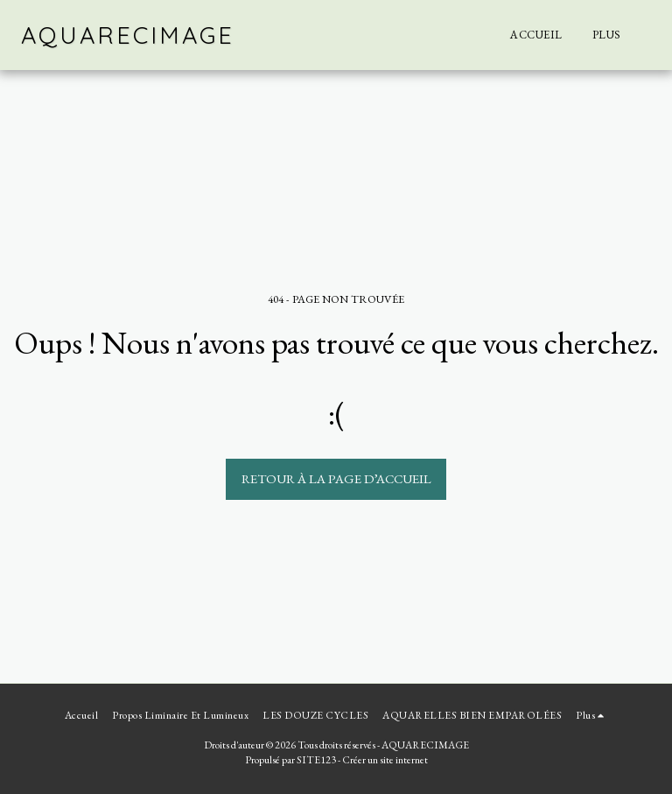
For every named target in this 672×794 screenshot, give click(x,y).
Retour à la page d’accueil (336, 478)
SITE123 (316, 760)
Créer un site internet (385, 760)
